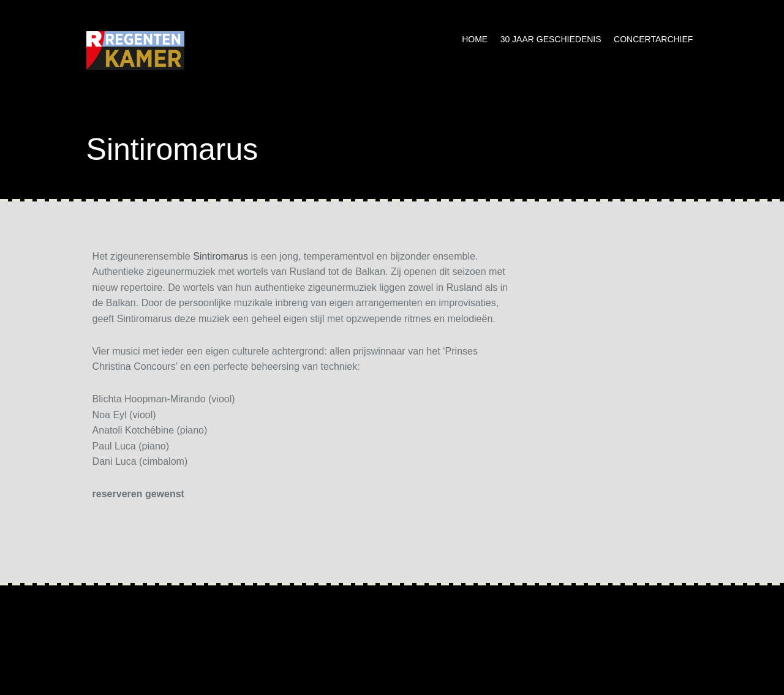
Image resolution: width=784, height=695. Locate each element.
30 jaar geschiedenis (551, 39)
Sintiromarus (221, 256)
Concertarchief (653, 39)
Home (475, 39)
